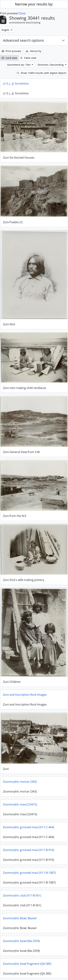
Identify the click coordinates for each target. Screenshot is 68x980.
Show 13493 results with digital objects (42, 73)
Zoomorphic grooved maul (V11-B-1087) (29, 870)
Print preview (11, 51)
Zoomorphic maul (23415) (20, 801)
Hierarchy (33, 51)
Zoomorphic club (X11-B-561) (22, 892)
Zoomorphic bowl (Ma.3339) (21, 938)
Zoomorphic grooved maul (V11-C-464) (29, 824)
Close (22, 13)
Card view (9, 58)
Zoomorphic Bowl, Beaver (20, 915)
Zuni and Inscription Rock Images (25, 692)
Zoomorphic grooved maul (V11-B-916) (29, 847)
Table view (28, 58)
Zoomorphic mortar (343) (20, 779)
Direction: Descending (51, 65)
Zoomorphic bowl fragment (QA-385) (27, 961)
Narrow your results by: (34, 4)
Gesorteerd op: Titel (19, 65)
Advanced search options (23, 40)
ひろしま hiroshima (16, 84)
